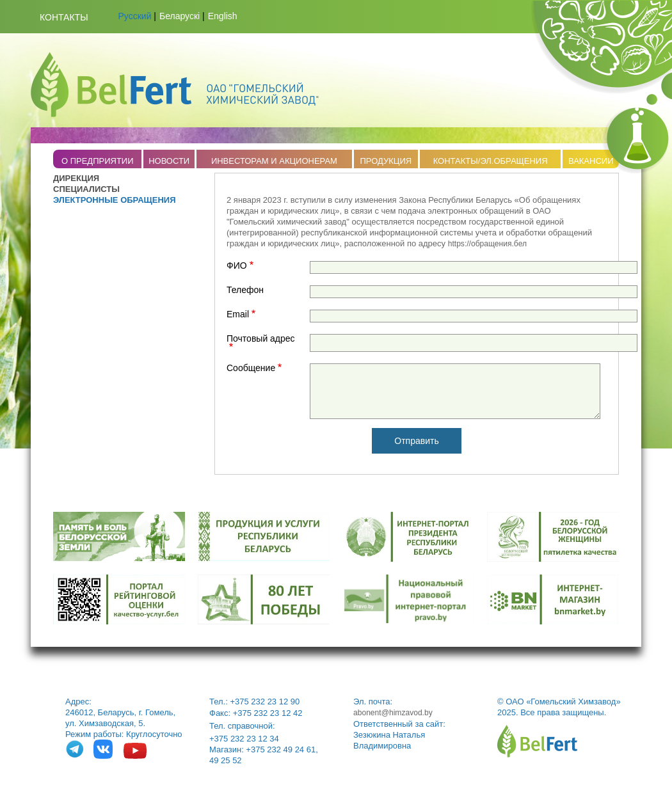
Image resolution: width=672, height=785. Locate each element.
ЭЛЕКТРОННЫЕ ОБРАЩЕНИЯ (115, 200)
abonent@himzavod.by (393, 713)
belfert (537, 741)
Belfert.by (175, 84)
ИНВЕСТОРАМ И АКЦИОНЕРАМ (274, 161)
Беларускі (180, 16)
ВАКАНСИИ (591, 161)
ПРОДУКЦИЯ (386, 161)
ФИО (237, 266)
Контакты (64, 17)
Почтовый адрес (261, 339)
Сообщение (251, 368)
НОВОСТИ (169, 161)
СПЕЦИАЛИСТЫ (86, 189)
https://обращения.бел (487, 244)
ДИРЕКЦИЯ (76, 178)
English (223, 16)
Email (238, 314)
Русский (135, 16)
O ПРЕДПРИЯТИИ (98, 161)
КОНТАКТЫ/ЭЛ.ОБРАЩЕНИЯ (491, 161)
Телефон (245, 290)
